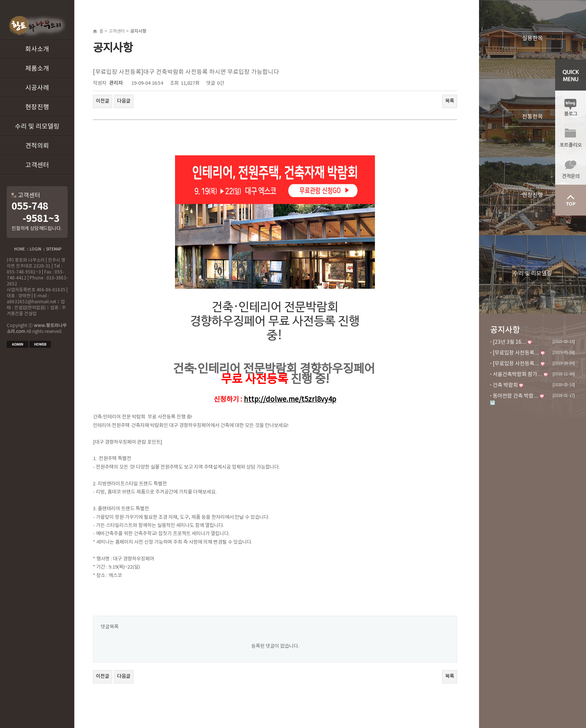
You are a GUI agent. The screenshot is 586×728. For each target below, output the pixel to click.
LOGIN (35, 249)
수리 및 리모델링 (37, 127)
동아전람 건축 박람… (516, 396)
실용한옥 (532, 38)
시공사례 (37, 88)
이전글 (103, 101)
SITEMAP (54, 249)
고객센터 (37, 165)
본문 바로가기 (0, 0)
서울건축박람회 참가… (518, 375)
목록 (450, 101)
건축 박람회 (505, 385)
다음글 (124, 101)
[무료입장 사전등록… (516, 353)
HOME (20, 249)
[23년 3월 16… (510, 342)
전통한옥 (532, 117)
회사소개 (37, 49)
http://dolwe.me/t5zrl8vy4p (290, 400)
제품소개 (37, 69)
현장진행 (37, 107)
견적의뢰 (37, 146)
